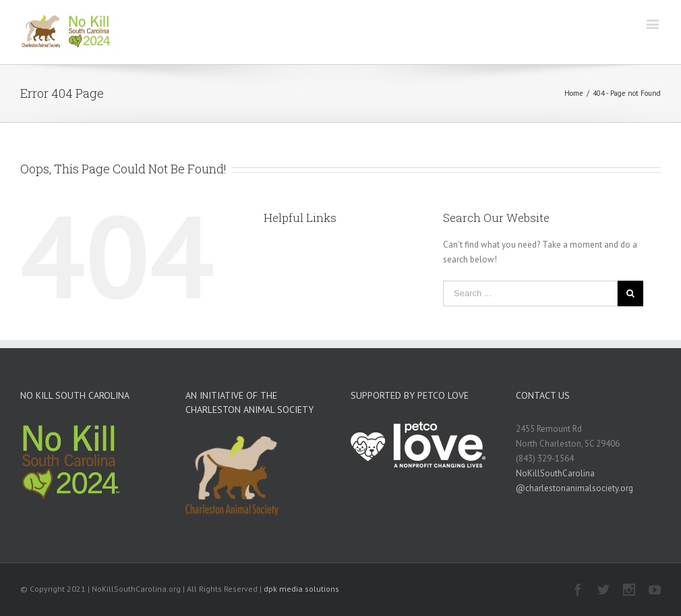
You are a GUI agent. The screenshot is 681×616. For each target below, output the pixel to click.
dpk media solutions (301, 589)
